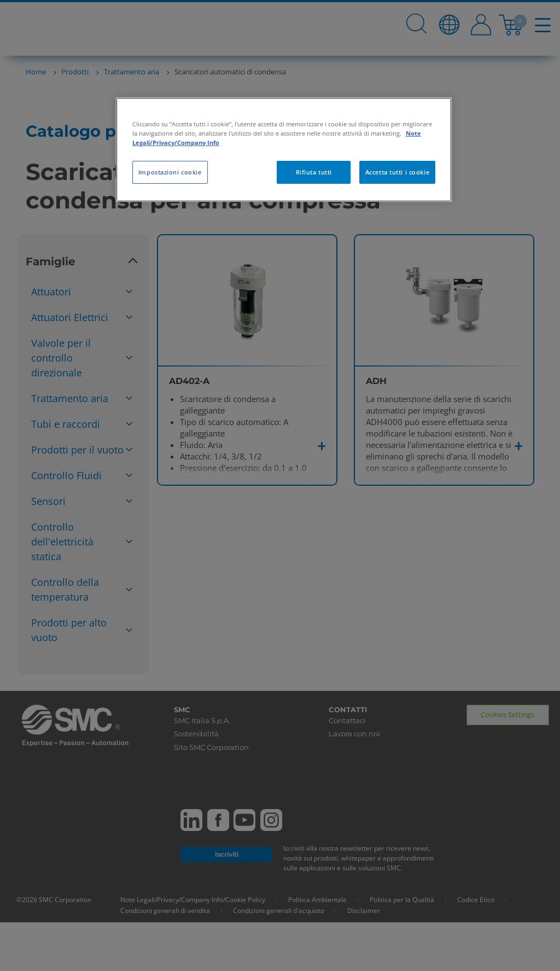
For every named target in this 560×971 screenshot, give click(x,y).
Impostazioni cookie (170, 172)
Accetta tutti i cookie (398, 172)
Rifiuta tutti (314, 172)
